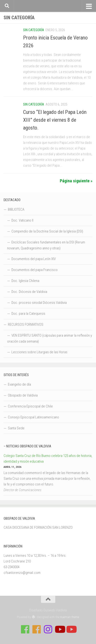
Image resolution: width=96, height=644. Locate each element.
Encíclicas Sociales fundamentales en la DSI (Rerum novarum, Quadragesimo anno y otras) (46, 245)
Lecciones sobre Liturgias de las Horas (39, 352)
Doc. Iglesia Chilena (25, 281)
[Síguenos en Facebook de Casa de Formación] (25, 629)
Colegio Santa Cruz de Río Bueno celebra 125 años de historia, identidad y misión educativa (48, 459)
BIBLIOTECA (16, 209)
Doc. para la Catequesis (28, 314)
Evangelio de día (19, 384)
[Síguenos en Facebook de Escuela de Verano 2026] (37, 629)
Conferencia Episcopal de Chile (30, 406)
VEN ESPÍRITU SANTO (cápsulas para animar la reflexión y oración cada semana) (50, 338)
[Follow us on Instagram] (48, 629)
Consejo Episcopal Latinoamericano (33, 417)
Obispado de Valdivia (23, 395)
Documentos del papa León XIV (34, 259)
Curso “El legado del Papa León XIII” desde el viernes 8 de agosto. (55, 120)
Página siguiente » (76, 181)
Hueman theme (70, 617)
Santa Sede (16, 428)
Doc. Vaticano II (22, 220)
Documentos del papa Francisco (35, 270)
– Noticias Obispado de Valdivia (27, 446)
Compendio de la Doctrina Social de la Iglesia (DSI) (47, 231)
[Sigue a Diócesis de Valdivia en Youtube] (71, 629)
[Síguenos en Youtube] (60, 629)
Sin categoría (34, 30)
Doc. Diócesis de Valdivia (29, 292)
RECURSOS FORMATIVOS (26, 324)
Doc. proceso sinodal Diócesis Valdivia (39, 303)
